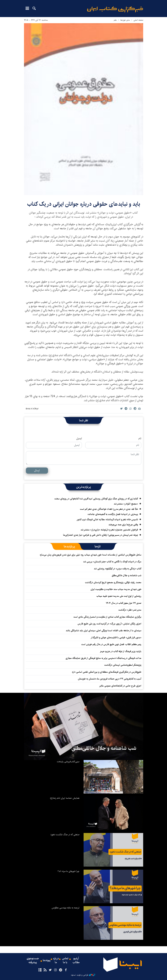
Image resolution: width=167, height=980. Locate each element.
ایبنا (115, 9)
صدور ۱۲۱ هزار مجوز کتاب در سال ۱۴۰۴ (124, 603)
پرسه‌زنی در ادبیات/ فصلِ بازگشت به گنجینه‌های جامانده (113, 514)
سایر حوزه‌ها (125, 20)
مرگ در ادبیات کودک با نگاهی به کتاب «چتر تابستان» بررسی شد (112, 562)
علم (115, 20)
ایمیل (79, 438)
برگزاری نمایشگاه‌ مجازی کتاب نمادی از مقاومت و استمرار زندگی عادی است (107, 617)
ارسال (37, 470)
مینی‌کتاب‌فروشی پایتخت (68, 762)
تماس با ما (65, 961)
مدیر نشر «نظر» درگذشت (130, 610)
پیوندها (47, 961)
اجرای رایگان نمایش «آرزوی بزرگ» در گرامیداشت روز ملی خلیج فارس (109, 624)
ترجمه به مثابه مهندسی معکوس (65, 908)
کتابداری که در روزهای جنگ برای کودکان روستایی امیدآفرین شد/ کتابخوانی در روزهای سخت (96, 499)
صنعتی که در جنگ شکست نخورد (65, 835)
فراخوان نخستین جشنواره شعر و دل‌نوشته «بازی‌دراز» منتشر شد (109, 530)
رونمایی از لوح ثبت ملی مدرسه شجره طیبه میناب (119, 596)
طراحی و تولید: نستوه (83, 975)
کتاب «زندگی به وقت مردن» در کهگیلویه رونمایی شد (118, 569)
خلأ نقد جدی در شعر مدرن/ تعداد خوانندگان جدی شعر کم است (109, 509)
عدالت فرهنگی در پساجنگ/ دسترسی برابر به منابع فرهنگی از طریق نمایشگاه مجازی (103, 658)
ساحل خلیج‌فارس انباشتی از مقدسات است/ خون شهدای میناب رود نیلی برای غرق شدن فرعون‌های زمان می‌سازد (90, 555)
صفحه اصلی (138, 20)
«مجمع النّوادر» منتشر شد (126, 504)
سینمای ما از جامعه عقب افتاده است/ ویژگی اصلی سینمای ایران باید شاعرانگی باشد (104, 631)
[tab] (98, 546)
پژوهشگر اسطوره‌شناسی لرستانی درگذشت (123, 665)
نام (140, 438)
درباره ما (56, 961)
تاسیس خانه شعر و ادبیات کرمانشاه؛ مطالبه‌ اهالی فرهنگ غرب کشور (107, 520)
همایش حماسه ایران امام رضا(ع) (65, 798)
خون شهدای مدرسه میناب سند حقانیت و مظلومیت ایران (116, 589)
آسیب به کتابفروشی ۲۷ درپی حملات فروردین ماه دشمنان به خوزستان (110, 679)
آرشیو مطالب (76, 961)
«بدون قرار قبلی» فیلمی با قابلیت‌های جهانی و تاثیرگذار (116, 638)
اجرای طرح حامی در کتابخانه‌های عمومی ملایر (120, 686)
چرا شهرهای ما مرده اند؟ (68, 871)
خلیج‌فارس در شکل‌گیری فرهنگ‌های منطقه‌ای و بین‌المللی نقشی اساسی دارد (107, 672)
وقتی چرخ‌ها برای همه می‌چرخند (123, 525)
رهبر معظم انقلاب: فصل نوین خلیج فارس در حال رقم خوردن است (111, 644)
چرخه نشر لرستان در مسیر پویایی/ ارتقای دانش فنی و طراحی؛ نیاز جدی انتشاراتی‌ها (101, 535)
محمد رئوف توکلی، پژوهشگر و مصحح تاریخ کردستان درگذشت (113, 582)
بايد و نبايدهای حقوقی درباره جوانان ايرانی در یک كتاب (84, 204)
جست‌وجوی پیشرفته (33, 961)
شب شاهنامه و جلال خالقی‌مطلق (126, 575)
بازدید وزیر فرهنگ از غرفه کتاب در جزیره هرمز (121, 651)
